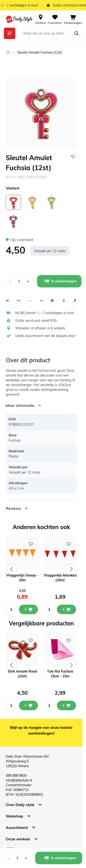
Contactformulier (19, 785)
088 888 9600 (16, 776)
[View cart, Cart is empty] (73, 19)
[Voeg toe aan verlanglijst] (73, 157)
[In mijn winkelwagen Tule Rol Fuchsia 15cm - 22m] (66, 705)
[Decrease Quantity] (11, 281)
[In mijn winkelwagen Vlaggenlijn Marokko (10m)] (66, 609)
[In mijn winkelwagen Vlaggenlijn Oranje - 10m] (28, 609)
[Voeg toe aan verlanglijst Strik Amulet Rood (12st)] (31, 640)
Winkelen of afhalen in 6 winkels (40, 328)
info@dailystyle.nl (19, 780)
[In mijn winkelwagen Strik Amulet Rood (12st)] (28, 705)
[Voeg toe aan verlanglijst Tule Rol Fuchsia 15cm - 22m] (69, 640)
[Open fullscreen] (41, 114)
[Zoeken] (76, 33)
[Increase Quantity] (28, 281)
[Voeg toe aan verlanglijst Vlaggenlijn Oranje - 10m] (31, 544)
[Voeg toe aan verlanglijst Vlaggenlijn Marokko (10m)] (69, 544)
